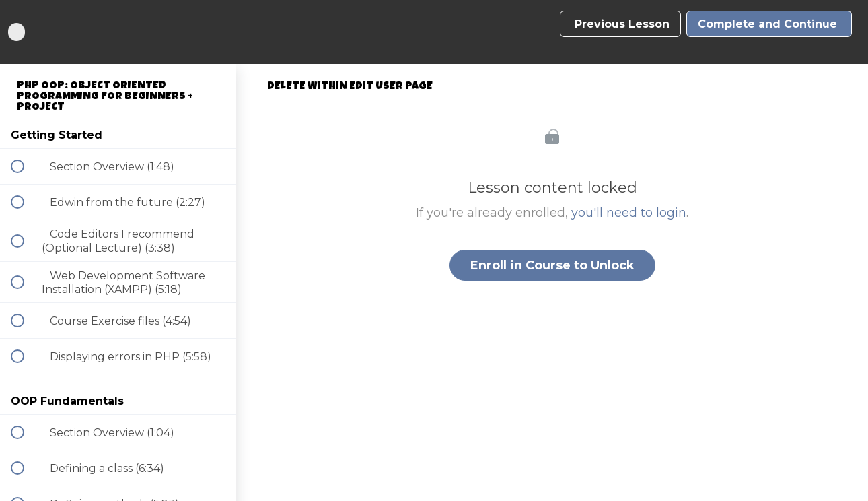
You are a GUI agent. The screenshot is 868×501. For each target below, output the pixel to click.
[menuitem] (118, 32)
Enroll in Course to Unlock (552, 265)
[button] (25, 32)
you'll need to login (629, 213)
